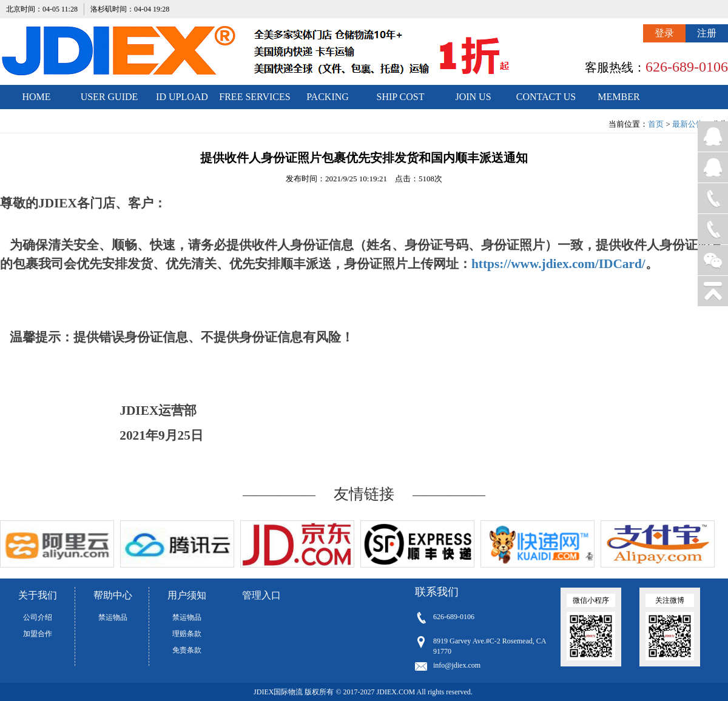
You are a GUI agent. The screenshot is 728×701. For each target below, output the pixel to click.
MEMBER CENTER (618, 100)
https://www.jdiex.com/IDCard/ (558, 264)
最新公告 (688, 124)
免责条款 (187, 650)
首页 (656, 124)
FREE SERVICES (254, 97)
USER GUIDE (110, 97)
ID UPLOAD (182, 97)
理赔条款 (187, 634)
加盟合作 (38, 634)
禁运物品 (113, 617)
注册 (707, 33)
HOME (36, 97)
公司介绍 (38, 617)
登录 (664, 33)
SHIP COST (401, 97)
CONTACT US (546, 97)
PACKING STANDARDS (328, 100)
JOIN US (473, 97)
